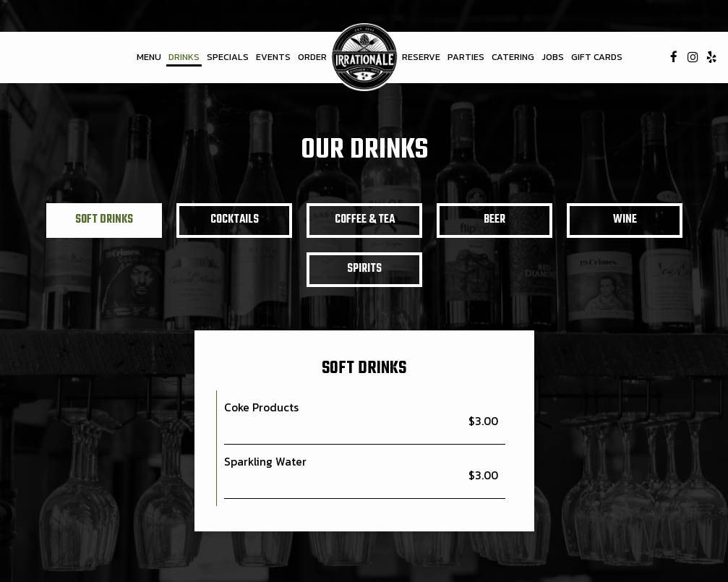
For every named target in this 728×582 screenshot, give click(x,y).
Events (273, 57)
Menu (149, 57)
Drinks (184, 57)
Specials (228, 57)
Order (312, 57)
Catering (513, 57)
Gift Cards (597, 57)
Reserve (421, 57)
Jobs (553, 57)
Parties (466, 57)
